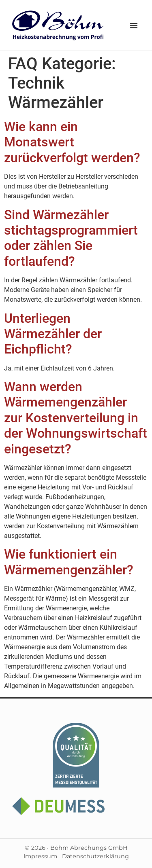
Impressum (40, 856)
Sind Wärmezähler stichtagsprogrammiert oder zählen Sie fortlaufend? (71, 238)
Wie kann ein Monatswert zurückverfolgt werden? (72, 142)
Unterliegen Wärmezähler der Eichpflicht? (53, 334)
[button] (134, 25)
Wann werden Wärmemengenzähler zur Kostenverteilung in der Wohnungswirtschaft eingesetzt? (76, 418)
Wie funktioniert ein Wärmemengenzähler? (69, 562)
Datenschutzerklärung (95, 856)
